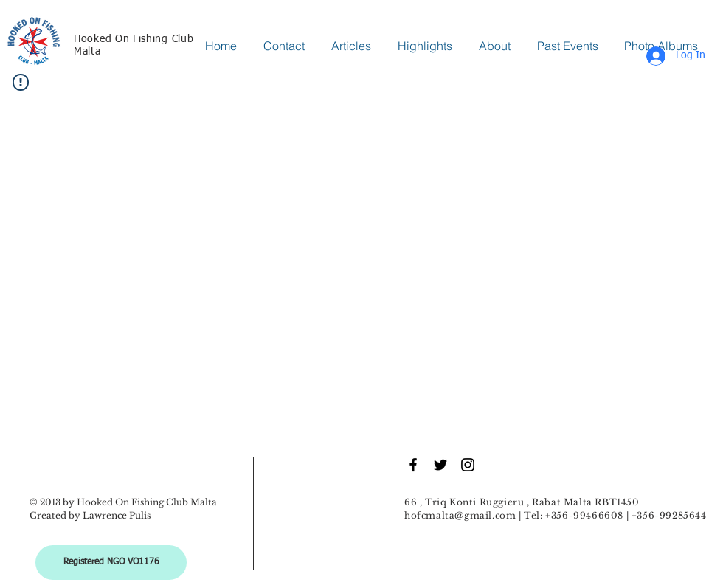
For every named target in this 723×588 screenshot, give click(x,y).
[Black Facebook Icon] (413, 465)
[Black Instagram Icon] (468, 465)
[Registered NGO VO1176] (111, 563)
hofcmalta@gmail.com (460, 515)
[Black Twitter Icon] (440, 465)
